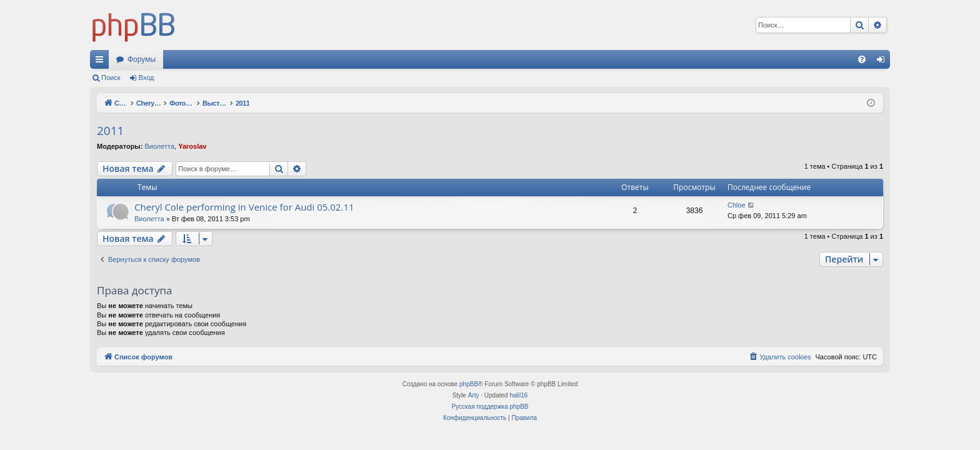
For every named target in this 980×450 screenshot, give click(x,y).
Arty (474, 395)
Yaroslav (192, 146)
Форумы (142, 59)
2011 (110, 131)
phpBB (469, 384)
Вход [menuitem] (883, 62)
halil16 (518, 395)
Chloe (737, 205)
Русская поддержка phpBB (490, 407)
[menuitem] (862, 59)
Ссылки (102, 62)
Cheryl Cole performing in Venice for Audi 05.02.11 (244, 207)
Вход (147, 77)
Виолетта (159, 146)
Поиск (111, 77)
